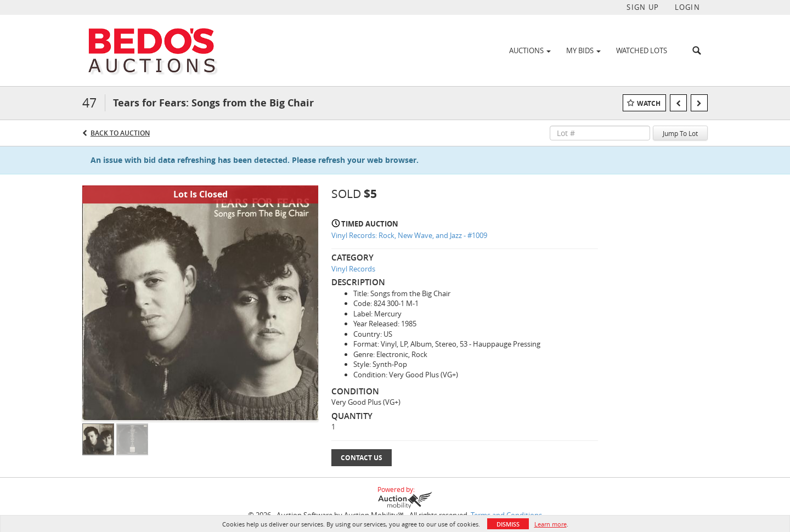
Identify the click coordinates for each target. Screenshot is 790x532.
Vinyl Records (353, 269)
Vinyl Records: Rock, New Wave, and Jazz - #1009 (409, 235)
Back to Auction (120, 133)
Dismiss (508, 524)
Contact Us (362, 458)
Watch (649, 103)
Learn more (551, 524)
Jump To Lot (680, 133)
